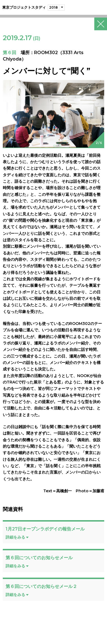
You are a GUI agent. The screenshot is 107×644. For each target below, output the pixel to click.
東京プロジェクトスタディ (24, 7)
